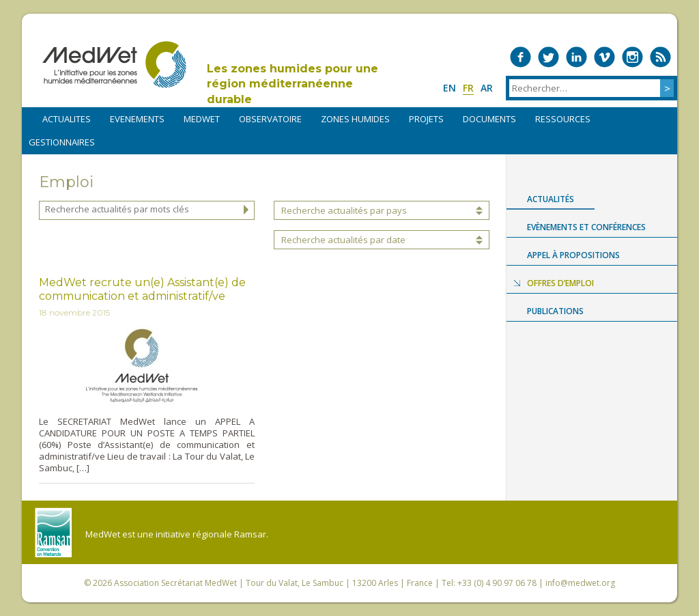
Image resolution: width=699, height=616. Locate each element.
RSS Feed (660, 57)
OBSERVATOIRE (270, 119)
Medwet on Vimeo (604, 57)
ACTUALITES (67, 119)
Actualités (551, 199)
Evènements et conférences (586, 227)
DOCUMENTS (489, 119)
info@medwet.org (580, 583)
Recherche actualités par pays (344, 210)
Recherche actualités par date (343, 240)
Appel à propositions (573, 255)
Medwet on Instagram (632, 57)
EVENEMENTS (137, 119)
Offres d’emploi (560, 283)
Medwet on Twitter (548, 57)
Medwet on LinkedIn (576, 57)
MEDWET (202, 119)
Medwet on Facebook (520, 57)
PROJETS (426, 119)
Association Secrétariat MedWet (175, 583)
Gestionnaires (62, 142)
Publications (555, 311)
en (450, 88)
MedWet (114, 65)
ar (487, 88)
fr (468, 88)
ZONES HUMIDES (355, 119)
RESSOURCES (563, 119)
